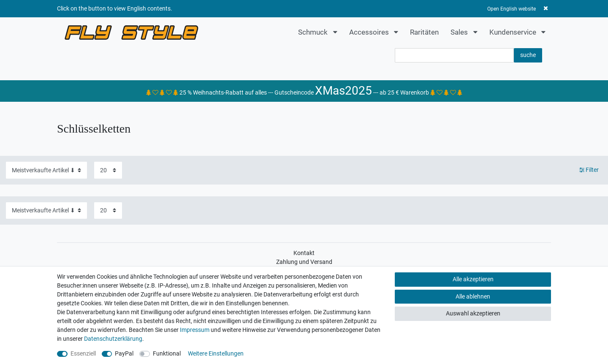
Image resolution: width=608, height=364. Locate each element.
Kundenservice (514, 32)
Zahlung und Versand (304, 262)
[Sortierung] (46, 170)
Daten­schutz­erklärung (113, 339)
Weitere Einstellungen (216, 353)
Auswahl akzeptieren (473, 313)
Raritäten (424, 32)
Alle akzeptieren (473, 279)
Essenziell (83, 353)
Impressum (195, 330)
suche (528, 55)
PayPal (124, 353)
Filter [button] (589, 170)
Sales (460, 32)
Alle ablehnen (473, 296)
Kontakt (304, 253)
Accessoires (370, 32)
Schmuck (314, 32)
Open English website (512, 9)
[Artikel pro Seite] (108, 170)
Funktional (167, 353)
